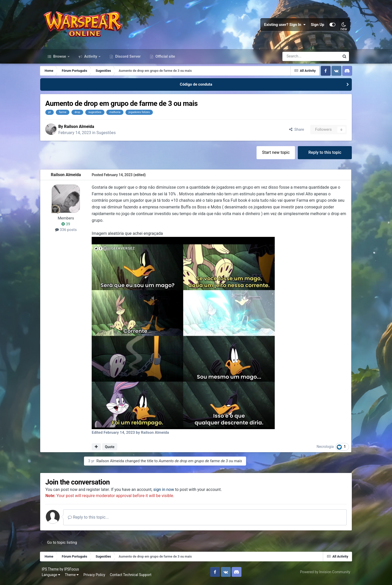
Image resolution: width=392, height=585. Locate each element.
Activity (91, 58)
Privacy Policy (96, 577)
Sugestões (110, 135)
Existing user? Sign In (284, 26)
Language (52, 577)
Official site (165, 58)
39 (69, 227)
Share (294, 132)
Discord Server (127, 58)
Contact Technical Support (132, 577)
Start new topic (273, 155)
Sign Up (316, 26)
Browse (60, 58)
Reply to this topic (322, 155)
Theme (73, 577)
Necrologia (323, 449)
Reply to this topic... (93, 520)
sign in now (168, 492)
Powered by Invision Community (324, 574)
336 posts (69, 232)
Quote (113, 449)
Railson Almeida (83, 129)
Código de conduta (196, 87)
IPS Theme (51, 572)
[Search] (297, 58)
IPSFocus (73, 572)
